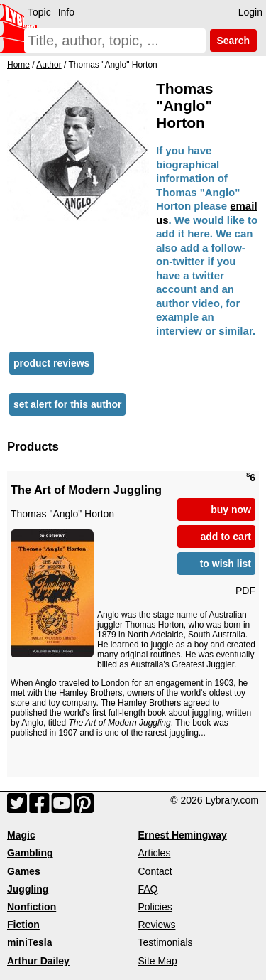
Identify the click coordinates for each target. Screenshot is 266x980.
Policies (155, 907)
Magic (21, 835)
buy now (231, 510)
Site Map (158, 961)
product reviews (51, 363)
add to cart (226, 537)
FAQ (148, 889)
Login (250, 12)
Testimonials (166, 942)
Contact (155, 871)
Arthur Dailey (38, 961)
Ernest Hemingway (183, 835)
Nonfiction (32, 907)
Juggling (28, 889)
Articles (155, 853)
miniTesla (30, 942)
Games (24, 871)
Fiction (23, 925)
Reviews (157, 925)
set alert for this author (67, 404)
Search (233, 41)
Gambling (30, 853)
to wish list (226, 564)
